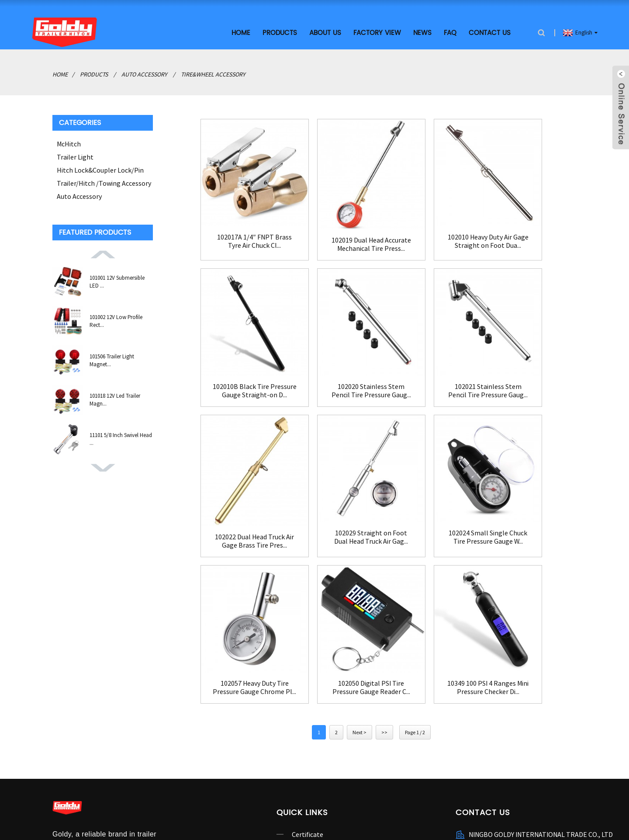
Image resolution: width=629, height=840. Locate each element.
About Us (325, 32)
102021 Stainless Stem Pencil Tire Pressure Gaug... (319, 365)
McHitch (69, 142)
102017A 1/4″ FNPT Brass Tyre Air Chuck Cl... (214, 228)
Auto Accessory (144, 73)
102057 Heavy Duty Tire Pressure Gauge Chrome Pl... (319, 503)
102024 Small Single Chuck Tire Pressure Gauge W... (214, 503)
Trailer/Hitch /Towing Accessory (104, 182)
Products (280, 32)
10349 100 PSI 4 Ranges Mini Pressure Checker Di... (529, 503)
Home (241, 32)
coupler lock (149, 819)
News (422, 32)
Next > (359, 548)
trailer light (188, 819)
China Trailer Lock (283, 819)
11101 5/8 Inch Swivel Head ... (121, 438)
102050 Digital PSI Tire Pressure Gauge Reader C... (424, 503)
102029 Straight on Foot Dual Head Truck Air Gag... (529, 365)
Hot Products (209, 809)
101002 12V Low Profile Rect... (116, 320)
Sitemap (244, 809)
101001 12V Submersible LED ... (117, 280)
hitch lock (67, 819)
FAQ (450, 32)
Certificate (308, 650)
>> (384, 548)
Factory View (377, 32)
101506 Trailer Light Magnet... (112, 359)
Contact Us (490, 32)
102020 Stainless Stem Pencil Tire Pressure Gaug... (214, 365)
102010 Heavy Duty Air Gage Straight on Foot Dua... (424, 228)
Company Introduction (325, 664)
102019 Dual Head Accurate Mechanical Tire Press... (319, 230)
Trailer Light (75, 156)
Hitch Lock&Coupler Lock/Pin (100, 169)
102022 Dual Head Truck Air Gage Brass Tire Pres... (424, 368)
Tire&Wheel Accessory (213, 73)
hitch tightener (231, 819)
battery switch (106, 819)
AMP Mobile (277, 809)
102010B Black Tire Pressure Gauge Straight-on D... (529, 228)
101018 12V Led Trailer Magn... (115, 398)
